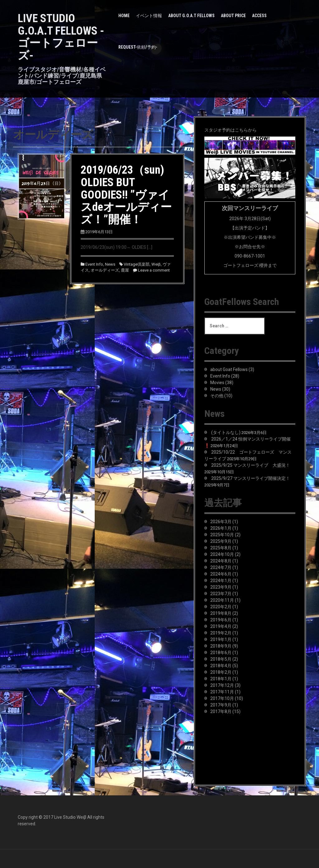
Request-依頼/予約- (138, 47)
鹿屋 (125, 270)
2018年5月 (221, 659)
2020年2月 (221, 607)
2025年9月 (221, 541)
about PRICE (233, 16)
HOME (124, 16)
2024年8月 (221, 561)
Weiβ (156, 264)
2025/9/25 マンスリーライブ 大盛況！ (251, 465)
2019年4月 (221, 626)
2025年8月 (221, 548)
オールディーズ (105, 270)
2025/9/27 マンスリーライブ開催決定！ (251, 478)
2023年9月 (221, 587)
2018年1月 (221, 679)
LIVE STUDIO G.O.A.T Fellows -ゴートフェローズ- (61, 37)
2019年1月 (221, 639)
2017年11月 (222, 692)
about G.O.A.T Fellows (191, 16)
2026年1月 (221, 528)
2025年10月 (222, 535)
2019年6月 (221, 620)
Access (259, 16)
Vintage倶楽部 (137, 264)
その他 (217, 396)
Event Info (94, 264)
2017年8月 (221, 711)
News (110, 264)
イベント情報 (149, 16)
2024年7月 (221, 567)
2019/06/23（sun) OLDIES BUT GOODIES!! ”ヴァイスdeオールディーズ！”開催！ (126, 195)
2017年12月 (222, 685)
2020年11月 (222, 600)
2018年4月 (221, 666)
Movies (217, 383)
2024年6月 (221, 574)
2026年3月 (221, 522)
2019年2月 (221, 633)
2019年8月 (221, 613)
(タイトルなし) (226, 432)
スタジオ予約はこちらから (231, 130)
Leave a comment (154, 270)
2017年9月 (221, 705)
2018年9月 (221, 646)
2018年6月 (221, 653)
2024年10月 (222, 554)
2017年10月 (222, 698)
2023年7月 (221, 594)
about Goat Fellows (229, 369)
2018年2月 (221, 672)
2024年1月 (221, 581)
